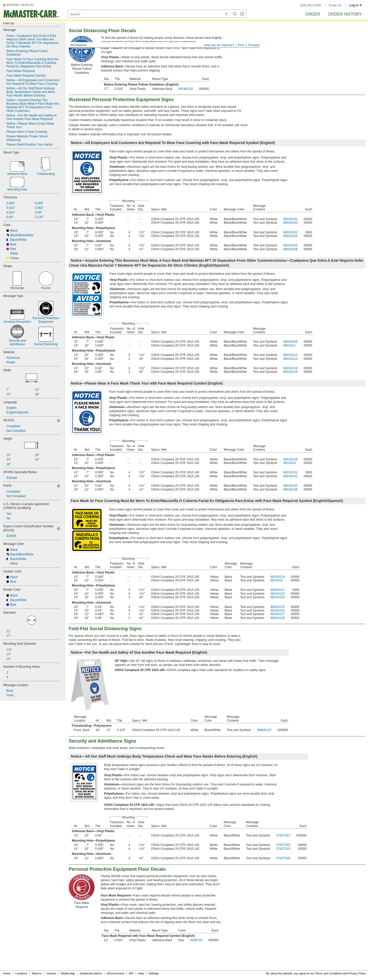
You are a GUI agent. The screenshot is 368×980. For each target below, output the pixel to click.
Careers (51, 973)
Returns (37, 973)
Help (141, 973)
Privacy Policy (357, 973)
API (131, 973)
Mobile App (68, 973)
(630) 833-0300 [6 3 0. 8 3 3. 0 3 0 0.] (310, 5)
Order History (345, 14)
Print (241, 45)
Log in (356, 5)
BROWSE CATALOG (20, 5)
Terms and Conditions (329, 973)
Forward (254, 45)
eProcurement (116, 973)
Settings (154, 973)
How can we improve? (219, 45)
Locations (21, 973)
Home (7, 973)
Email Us (335, 5)
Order (313, 14)
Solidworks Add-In (91, 973)
